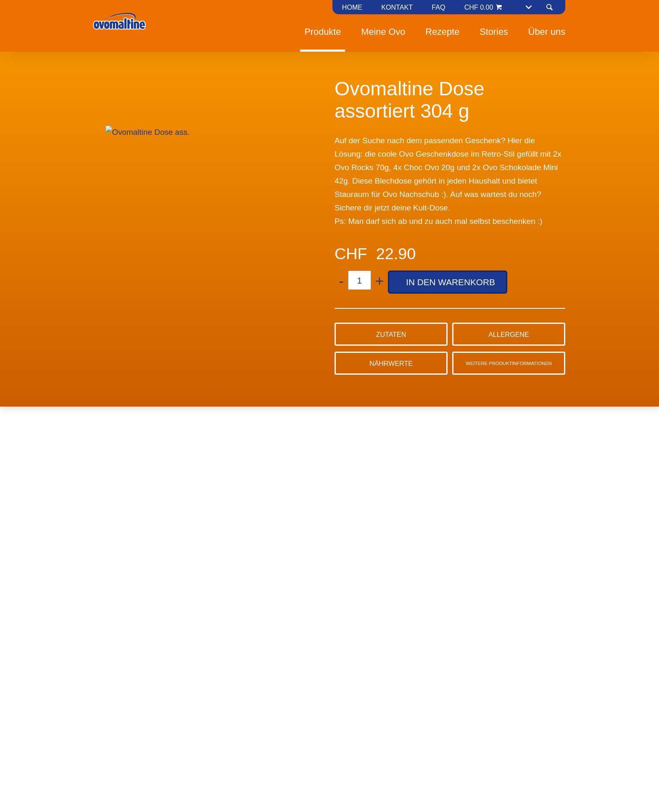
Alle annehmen (383, 475)
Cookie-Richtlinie (401, 430)
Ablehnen (219, 475)
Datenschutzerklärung (334, 443)
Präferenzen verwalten (296, 475)
